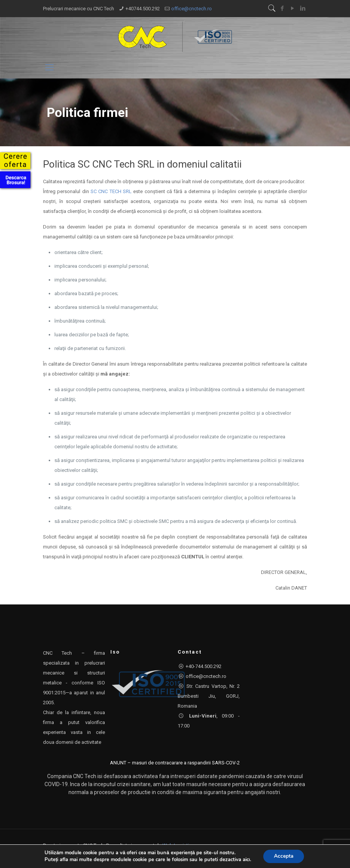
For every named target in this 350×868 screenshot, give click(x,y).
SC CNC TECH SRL (111, 191)
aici (246, 860)
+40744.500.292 (143, 9)
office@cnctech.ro (192, 9)
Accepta (283, 856)
